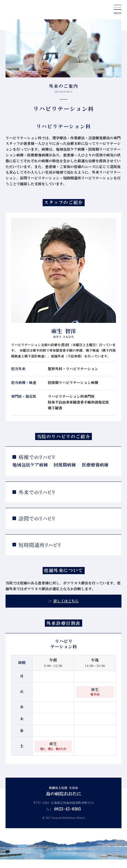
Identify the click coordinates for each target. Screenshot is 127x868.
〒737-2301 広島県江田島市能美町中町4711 (63, 803)
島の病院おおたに (26, 10)
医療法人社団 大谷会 (63, 792)
